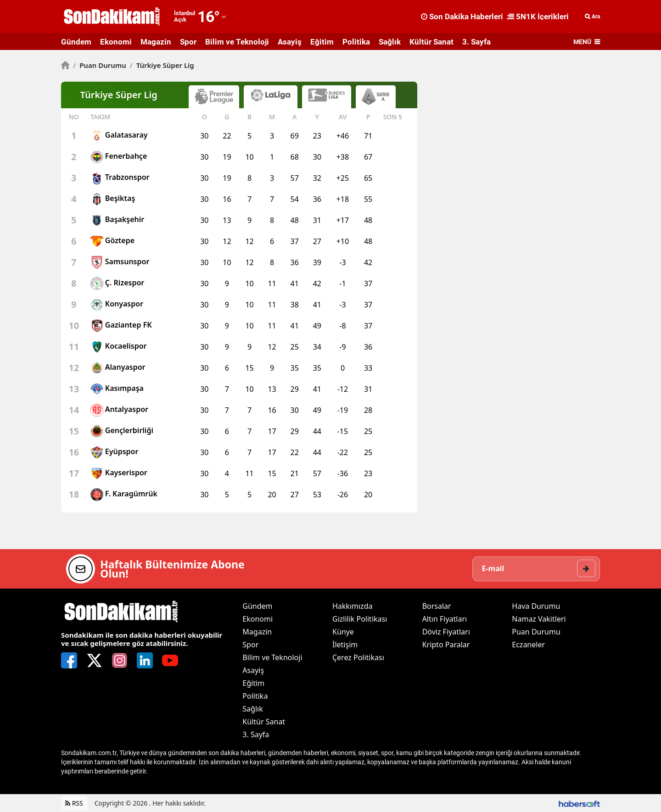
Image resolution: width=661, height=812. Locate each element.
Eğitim (322, 42)
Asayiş (290, 42)
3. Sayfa (476, 42)
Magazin (156, 42)
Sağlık (390, 42)
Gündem (76, 42)
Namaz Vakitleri (539, 619)
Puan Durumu (100, 65)
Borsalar (437, 606)
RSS (74, 803)
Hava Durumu (536, 606)
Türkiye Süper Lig (162, 65)
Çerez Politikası (358, 657)
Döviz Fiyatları (446, 632)
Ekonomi (116, 42)
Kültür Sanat (431, 42)
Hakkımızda (352, 606)
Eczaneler (528, 645)
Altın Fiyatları (445, 619)
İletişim (345, 645)
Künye (343, 632)
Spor (188, 42)
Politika (356, 42)
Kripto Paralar (446, 645)
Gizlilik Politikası (360, 619)
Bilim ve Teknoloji (237, 42)
